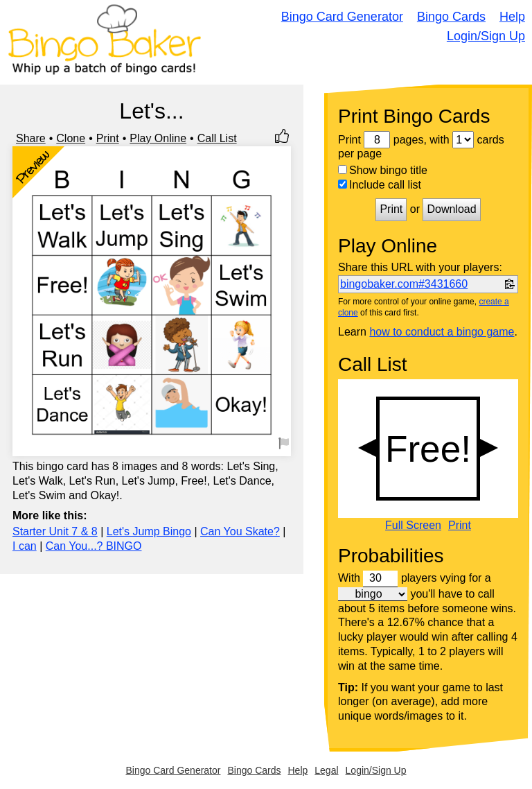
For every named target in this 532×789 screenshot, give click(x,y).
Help (512, 17)
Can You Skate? (240, 531)
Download (451, 209)
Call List (217, 138)
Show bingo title (383, 170)
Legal (326, 770)
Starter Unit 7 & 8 (55, 531)
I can (25, 546)
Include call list (380, 185)
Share (31, 138)
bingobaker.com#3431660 (404, 284)
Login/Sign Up (486, 36)
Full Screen (413, 526)
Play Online (158, 138)
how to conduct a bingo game (442, 332)
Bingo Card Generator (342, 17)
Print (108, 138)
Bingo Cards (451, 17)
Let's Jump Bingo (149, 531)
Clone (71, 138)
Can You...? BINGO (94, 546)
